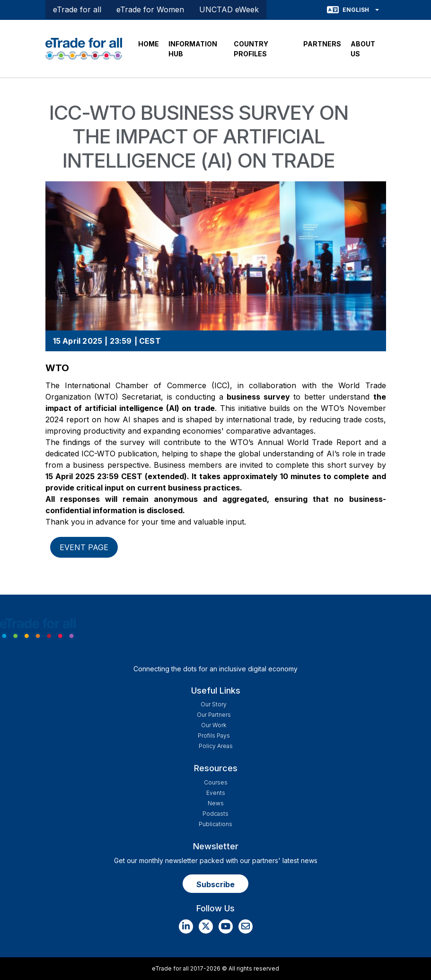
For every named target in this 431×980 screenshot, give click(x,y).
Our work (214, 725)
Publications (215, 824)
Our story (214, 704)
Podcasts (215, 814)
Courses (216, 782)
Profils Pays (214, 735)
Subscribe (215, 884)
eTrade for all (77, 9)
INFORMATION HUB (193, 49)
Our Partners (214, 715)
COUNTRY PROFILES (251, 49)
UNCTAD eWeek (229, 9)
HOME (149, 44)
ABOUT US (363, 49)
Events (216, 793)
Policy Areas (216, 746)
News (216, 803)
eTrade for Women (150, 9)
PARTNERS (322, 44)
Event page (84, 547)
